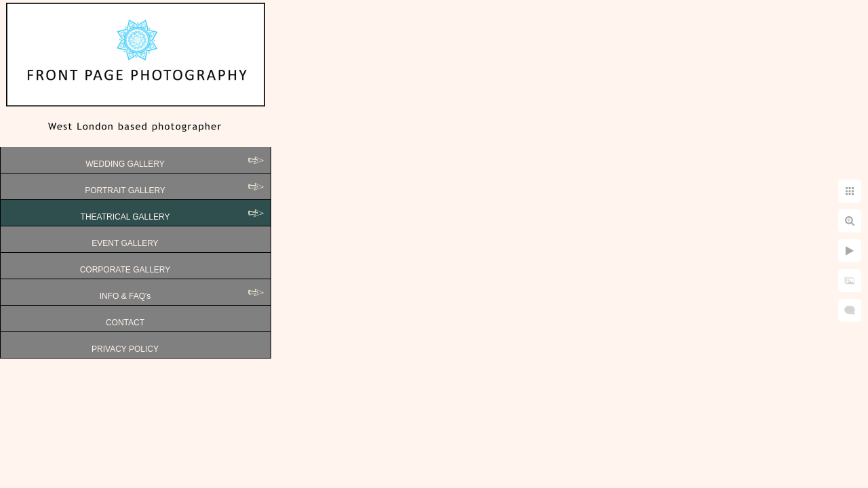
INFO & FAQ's (125, 296)
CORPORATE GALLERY (125, 270)
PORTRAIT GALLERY (125, 190)
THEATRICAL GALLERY (125, 217)
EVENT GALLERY (125, 243)
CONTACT (125, 323)
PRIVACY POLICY (125, 349)
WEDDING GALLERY (125, 164)
